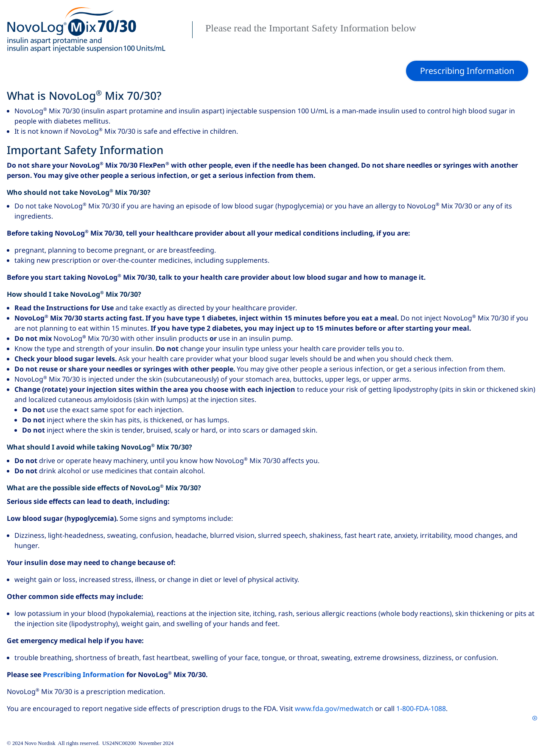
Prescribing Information (84, 675)
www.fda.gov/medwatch (334, 709)
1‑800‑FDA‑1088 (421, 709)
